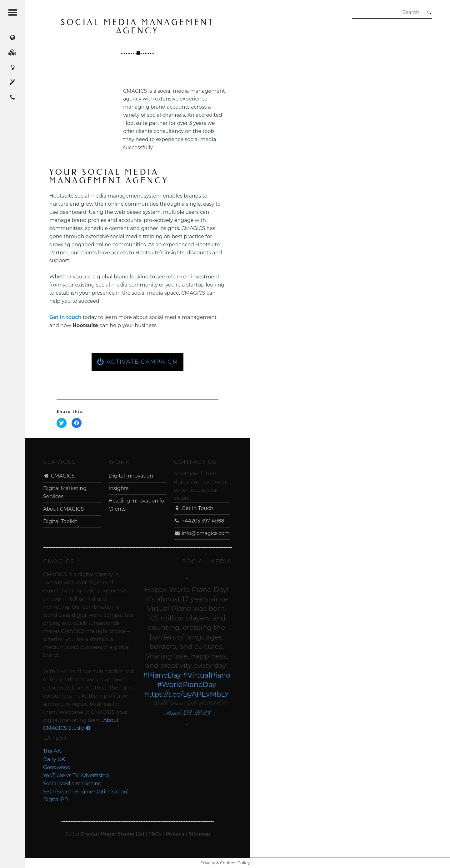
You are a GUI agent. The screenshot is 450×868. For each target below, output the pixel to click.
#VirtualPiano (207, 675)
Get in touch (65, 317)
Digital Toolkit (60, 521)
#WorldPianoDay (187, 685)
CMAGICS (59, 476)
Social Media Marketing (72, 784)
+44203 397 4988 (199, 521)
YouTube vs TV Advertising (76, 775)
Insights (118, 488)
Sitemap (200, 834)
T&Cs (155, 834)
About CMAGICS (63, 509)
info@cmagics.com (202, 533)
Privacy (175, 834)
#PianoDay (162, 675)
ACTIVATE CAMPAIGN (137, 362)
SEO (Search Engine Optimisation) (86, 792)
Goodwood (57, 767)
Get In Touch (194, 508)
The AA (52, 751)
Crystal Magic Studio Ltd (112, 834)
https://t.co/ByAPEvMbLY (186, 694)
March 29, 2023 (187, 713)
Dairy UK (54, 759)
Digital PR (56, 799)
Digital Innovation (131, 476)
